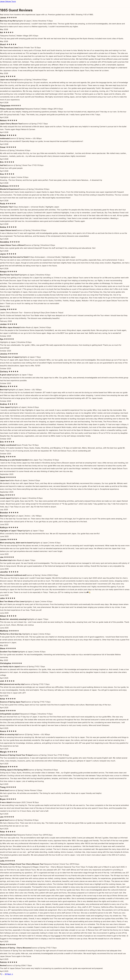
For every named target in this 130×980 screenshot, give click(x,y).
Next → (10, 974)
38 (6, 974)
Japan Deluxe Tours (8, 1)
